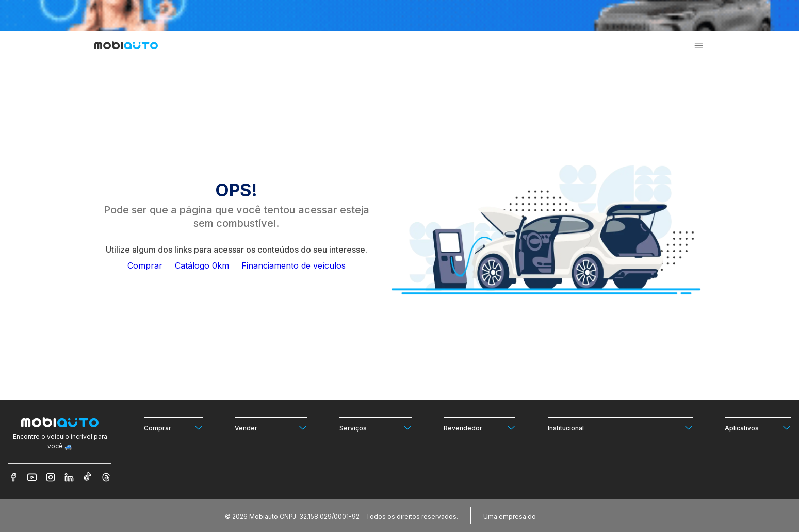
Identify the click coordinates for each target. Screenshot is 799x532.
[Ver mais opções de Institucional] (620, 428)
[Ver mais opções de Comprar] (173, 428)
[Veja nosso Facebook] (13, 477)
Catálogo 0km (202, 265)
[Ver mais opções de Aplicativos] (758, 428)
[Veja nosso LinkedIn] (69, 477)
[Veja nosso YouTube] (32, 477)
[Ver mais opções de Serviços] (376, 428)
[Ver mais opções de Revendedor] (479, 428)
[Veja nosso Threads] (106, 477)
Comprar (145, 265)
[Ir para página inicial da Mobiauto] (126, 46)
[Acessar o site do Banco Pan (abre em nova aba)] (559, 516)
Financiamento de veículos (293, 265)
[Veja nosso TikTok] (88, 477)
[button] (699, 45)
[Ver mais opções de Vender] (271, 428)
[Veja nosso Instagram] (51, 477)
